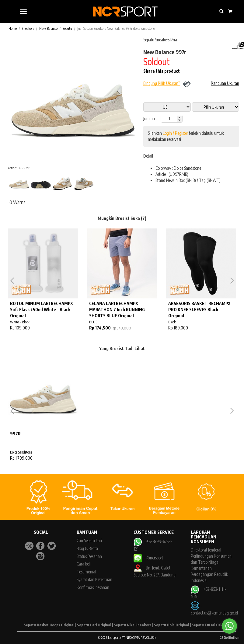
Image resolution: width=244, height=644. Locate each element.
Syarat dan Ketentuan (94, 579)
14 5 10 (216, 107)
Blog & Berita (87, 548)
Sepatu (67, 28)
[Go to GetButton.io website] (229, 638)
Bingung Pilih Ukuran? (162, 83)
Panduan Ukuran (225, 83)
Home (13, 28)
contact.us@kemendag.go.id (214, 613)
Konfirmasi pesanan (93, 587)
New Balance (48, 28)
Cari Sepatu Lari (89, 540)
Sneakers (28, 28)
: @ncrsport (148, 558)
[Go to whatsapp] (229, 626)
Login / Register (175, 133)
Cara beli (84, 564)
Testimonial (86, 572)
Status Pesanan (89, 556)
